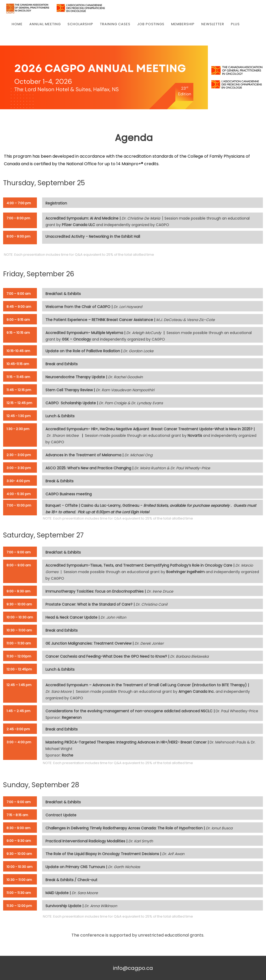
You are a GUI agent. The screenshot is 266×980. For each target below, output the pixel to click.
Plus (235, 24)
